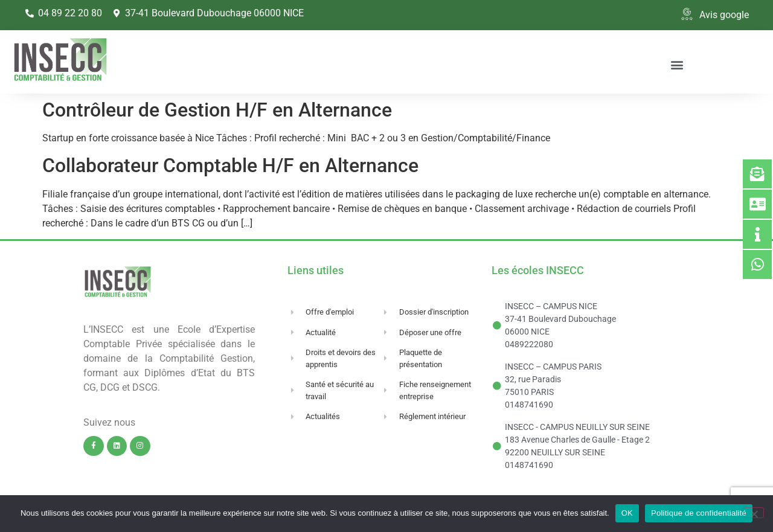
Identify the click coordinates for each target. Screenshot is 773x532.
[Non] (754, 513)
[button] (677, 64)
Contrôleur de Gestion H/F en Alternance (217, 110)
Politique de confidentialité (699, 513)
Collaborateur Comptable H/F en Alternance (230, 165)
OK (627, 513)
